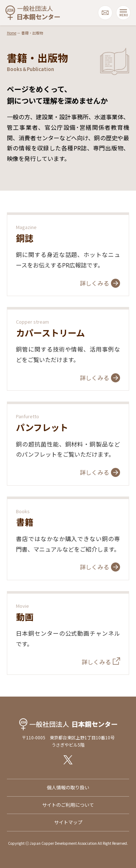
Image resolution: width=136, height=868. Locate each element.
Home (12, 33)
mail (105, 13)
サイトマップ (68, 822)
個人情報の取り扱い (68, 787)
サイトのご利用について (68, 805)
